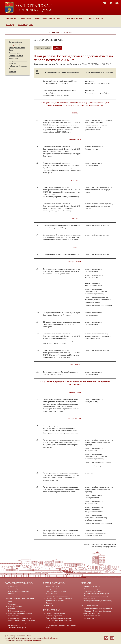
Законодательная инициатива (19, 618)
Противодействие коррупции (16, 57)
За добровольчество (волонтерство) (98, 601)
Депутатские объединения (18, 591)
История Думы (25, 25)
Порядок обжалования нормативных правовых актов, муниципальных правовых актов (22, 623)
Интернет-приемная (54, 616)
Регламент (12, 604)
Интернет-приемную (33, 640)
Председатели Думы (92, 613)
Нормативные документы (48, 18)
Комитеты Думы (14, 589)
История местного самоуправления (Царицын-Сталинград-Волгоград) (98, 610)
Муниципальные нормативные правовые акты (20, 615)
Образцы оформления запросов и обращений (59, 622)
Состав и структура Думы (19, 18)
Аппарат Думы (15, 53)
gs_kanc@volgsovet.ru (50, 638)
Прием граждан (95, 18)
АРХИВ (57, 48)
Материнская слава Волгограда (96, 596)
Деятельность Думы (74, 18)
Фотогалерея (89, 618)
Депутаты (11, 593)
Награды (10, 25)
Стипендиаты (90, 598)
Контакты (13, 72)
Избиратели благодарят (18, 66)
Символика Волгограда (17, 627)
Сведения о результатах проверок (59, 598)
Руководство (13, 586)
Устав (10, 602)
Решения (11, 609)
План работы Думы (16, 45)
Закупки (12, 69)
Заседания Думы (15, 42)
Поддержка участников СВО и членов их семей (62, 626)
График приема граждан (55, 613)
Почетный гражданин (93, 586)
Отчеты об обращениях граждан (58, 618)
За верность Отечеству (93, 591)
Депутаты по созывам (93, 616)
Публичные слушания (16, 611)
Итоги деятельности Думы (56, 591)
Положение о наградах (93, 589)
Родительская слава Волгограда (96, 593)
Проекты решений (15, 606)
